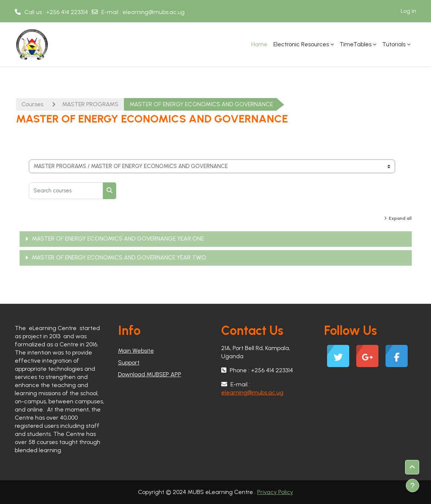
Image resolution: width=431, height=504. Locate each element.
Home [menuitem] (259, 44)
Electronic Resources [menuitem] (301, 44)
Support (129, 362)
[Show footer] (413, 485)
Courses (32, 104)
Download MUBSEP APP (150, 374)
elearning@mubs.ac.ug (154, 12)
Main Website (136, 351)
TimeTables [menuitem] (356, 44)
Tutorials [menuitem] (394, 44)
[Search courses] (66, 191)
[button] (412, 467)
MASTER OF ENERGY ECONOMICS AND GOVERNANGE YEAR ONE (118, 238)
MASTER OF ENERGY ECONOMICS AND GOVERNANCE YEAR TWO (119, 257)
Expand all (400, 218)
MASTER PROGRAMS (90, 104)
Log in (408, 11)
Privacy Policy (275, 492)
